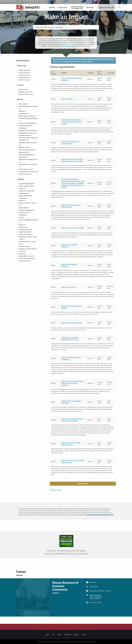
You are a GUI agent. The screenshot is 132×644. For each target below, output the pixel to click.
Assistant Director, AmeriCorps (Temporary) (71, 402)
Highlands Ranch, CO (26, 92)
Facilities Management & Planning (29, 221)
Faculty (22, 225)
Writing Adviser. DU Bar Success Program (71, 307)
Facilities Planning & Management (29, 120)
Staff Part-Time (25, 80)
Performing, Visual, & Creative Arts (28, 243)
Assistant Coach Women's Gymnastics (69, 246)
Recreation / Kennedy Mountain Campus (28, 250)
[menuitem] (52, 7)
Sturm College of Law (26, 169)
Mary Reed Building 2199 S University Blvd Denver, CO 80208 (96, 597)
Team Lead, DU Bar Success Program (73, 228)
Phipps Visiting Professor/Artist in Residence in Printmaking (72, 420)
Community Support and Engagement (77, 7)
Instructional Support (26, 229)
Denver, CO (23, 89)
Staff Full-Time (24, 77)
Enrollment (23, 215)
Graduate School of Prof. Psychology (26, 127)
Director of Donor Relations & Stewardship (71, 358)
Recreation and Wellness (27, 155)
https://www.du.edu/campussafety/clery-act (100, 515)
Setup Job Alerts (67, 32)
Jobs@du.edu (93, 582)
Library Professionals (26, 234)
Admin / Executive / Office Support (26, 187)
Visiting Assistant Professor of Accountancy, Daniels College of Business (72, 122)
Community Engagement (27, 210)
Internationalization (25, 135)
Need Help (90, 7)
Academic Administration (27, 184)
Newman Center (24, 152)
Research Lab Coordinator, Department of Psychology (70, 339)
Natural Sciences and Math (27, 150)
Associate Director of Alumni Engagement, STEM (71, 444)
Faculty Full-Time (25, 73)
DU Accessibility (64, 42)
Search (120, 7)
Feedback (76, 634)
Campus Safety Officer (69, 287)
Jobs (53, 634)
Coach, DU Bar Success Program (71, 323)
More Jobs (83, 484)
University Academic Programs (28, 172)
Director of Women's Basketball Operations (72, 79)
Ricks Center (23, 157)
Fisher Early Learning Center (28, 123)
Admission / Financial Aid (27, 191)
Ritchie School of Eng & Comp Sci (28, 161)
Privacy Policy (67, 634)
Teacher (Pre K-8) (25, 261)
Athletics (22, 111)
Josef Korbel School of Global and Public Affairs (28, 139)
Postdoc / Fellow (24, 246)
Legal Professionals (25, 232)
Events (22, 217)
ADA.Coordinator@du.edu (70, 46)
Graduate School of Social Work (29, 130)
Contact (59, 634)
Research (23, 254)
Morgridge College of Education (28, 144)
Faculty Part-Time (25, 75)
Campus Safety (24, 114)
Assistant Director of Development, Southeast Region (73, 461)
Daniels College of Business (28, 116)
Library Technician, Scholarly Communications (71, 206)
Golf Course (23, 227)
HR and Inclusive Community (28, 133)
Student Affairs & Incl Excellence (28, 165)
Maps (48, 634)
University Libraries (25, 174)
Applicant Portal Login (107, 7)
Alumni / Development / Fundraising (26, 197)
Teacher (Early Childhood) (27, 258)
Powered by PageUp (56, 490)
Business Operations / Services (28, 204)
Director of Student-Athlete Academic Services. (71, 143)
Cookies (84, 634)
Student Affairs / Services (27, 256)
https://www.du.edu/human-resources (100, 591)
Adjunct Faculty (25, 70)
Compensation (63, 7)
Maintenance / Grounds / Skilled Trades (28, 238)
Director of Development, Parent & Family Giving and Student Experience (73, 383)
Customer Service (25, 213)
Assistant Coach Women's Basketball (69, 265)
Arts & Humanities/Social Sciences (29, 107)
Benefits (52, 7)
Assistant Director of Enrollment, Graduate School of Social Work (72, 160)
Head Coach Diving (67, 99)
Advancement (24, 104)
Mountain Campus (25, 147)
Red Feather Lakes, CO (26, 94)
